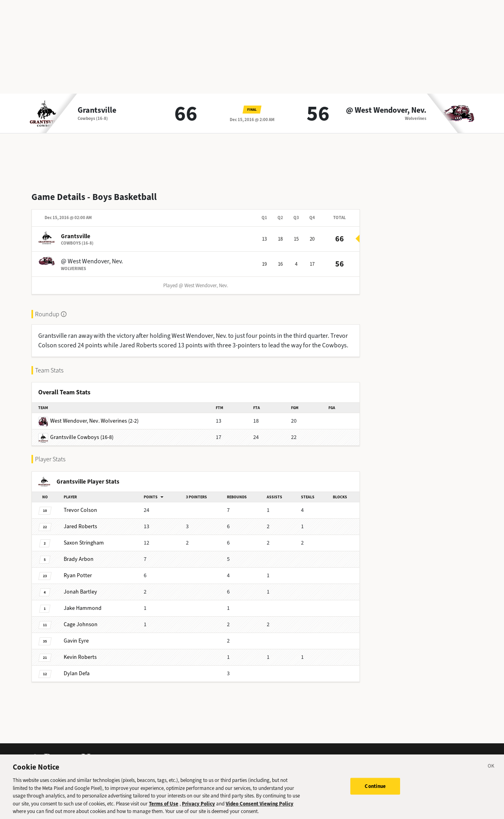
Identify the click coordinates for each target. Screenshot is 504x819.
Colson (80, 510)
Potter (78, 575)
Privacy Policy (198, 812)
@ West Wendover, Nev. (386, 110)
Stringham (84, 543)
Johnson (81, 624)
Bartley (80, 592)
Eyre (76, 641)
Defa (77, 673)
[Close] (491, 776)
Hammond (83, 608)
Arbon (79, 559)
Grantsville (97, 110)
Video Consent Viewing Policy (260, 812)
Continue (375, 795)
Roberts (80, 526)
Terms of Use (164, 812)
